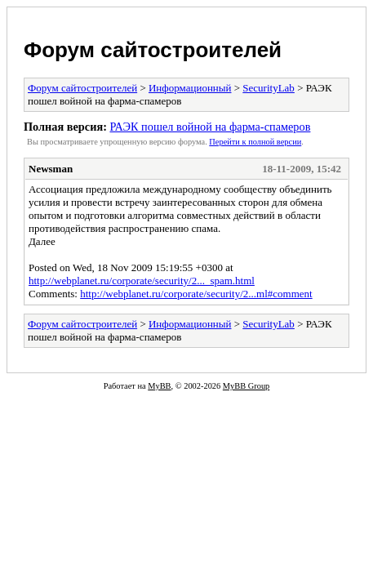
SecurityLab (269, 88)
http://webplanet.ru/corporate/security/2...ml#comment (196, 294)
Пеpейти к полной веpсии (255, 142)
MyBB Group (246, 386)
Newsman (51, 169)
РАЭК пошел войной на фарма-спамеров (210, 127)
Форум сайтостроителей (153, 50)
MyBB (159, 386)
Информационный (190, 88)
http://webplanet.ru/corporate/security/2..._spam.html (142, 281)
